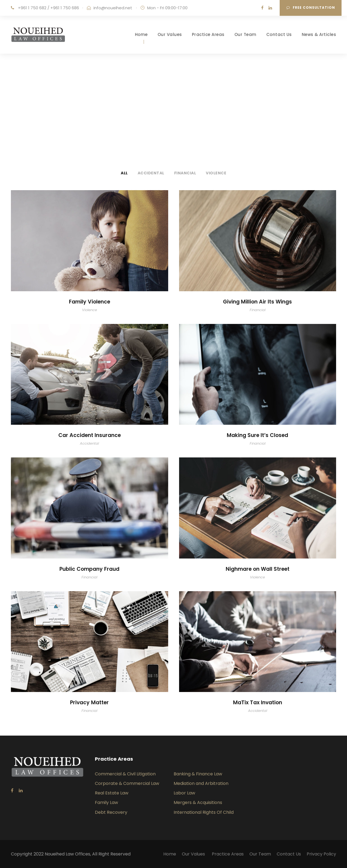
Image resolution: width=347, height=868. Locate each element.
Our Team (245, 34)
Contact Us (279, 34)
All (124, 173)
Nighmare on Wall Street (258, 569)
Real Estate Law (112, 793)
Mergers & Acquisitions (198, 802)
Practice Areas (208, 34)
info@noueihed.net (113, 8)
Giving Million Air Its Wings (257, 302)
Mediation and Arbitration (201, 783)
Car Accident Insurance (90, 435)
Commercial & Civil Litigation (125, 774)
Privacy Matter (89, 702)
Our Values (170, 34)
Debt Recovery (111, 812)
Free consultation (311, 7)
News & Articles (319, 34)
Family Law (106, 802)
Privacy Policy (321, 854)
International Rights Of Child (204, 812)
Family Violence (90, 302)
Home (141, 34)
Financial (185, 173)
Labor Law (184, 793)
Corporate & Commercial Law (127, 783)
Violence (216, 173)
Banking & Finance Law (198, 774)
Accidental (151, 173)
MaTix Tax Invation (258, 702)
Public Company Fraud (89, 569)
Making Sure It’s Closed (257, 435)
